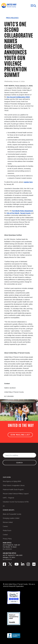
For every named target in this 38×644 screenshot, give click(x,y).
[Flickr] (34, 564)
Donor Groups (9, 510)
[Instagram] (28, 564)
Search (19, 463)
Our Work (7, 477)
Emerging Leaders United (11, 518)
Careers (5, 526)
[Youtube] (17, 564)
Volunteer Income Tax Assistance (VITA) (16, 502)
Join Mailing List (20, 435)
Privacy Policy (7, 539)
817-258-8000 (7, 549)
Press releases (12, 18)
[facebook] (4, 564)
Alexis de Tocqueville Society (12, 514)
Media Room (7, 530)
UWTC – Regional (8, 498)
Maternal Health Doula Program (13, 489)
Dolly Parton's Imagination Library (14, 485)
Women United (8, 522)
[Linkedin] (23, 564)
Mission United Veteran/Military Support (16, 493)
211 (4, 506)
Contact (5, 534)
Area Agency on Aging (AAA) (12, 481)
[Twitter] (10, 564)
